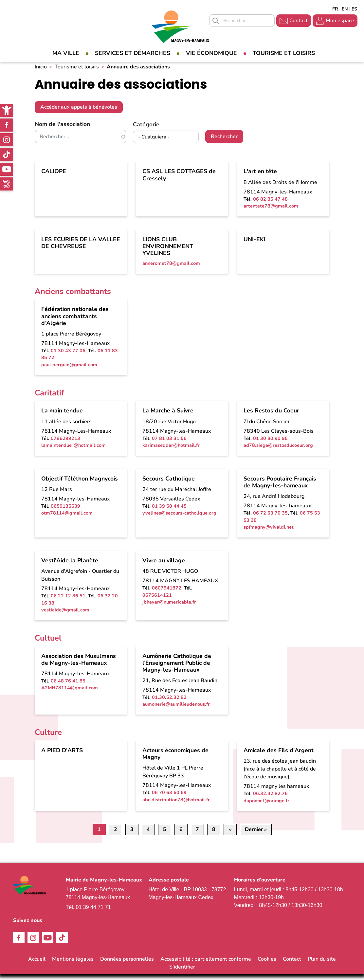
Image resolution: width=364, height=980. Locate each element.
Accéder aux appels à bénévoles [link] (79, 113)
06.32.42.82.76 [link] (270, 799)
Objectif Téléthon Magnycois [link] (80, 484)
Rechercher (224, 142)
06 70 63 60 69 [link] (169, 798)
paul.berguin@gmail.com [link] (69, 370)
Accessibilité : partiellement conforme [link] (206, 965)
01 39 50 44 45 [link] (169, 512)
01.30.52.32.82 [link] (169, 703)
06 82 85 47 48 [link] (270, 205)
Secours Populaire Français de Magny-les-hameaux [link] (280, 488)
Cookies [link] (267, 965)
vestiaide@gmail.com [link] (65, 616)
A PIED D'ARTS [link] (62, 756)
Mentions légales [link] (73, 965)
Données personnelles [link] (127, 965)
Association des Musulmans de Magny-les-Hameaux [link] (79, 665)
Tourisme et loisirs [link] (284, 53)
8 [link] (214, 835)
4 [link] (148, 835)
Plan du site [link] (322, 965)
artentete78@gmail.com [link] (271, 212)
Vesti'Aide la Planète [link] (70, 566)
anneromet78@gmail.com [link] (171, 269)
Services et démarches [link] (133, 53)
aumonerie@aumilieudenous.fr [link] (176, 710)
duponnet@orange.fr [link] (266, 806)
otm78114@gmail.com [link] (67, 519)
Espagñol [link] (355, 9)
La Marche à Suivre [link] (168, 416)
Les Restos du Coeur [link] (271, 416)
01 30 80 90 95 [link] (270, 444)
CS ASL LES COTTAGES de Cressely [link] (179, 181)
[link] (7, 110)
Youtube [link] (7, 169)
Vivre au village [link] (164, 566)
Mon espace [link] (340, 21)
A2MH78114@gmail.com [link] (70, 694)
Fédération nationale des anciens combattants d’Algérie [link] (75, 322)
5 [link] (165, 835)
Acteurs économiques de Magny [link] (175, 759)
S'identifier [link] (182, 973)
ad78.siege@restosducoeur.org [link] (278, 451)
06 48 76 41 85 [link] (68, 686)
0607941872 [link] (167, 593)
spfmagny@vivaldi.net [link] (269, 533)
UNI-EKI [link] (255, 245)
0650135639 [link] (65, 512)
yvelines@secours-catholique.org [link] (179, 519)
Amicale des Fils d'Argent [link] (279, 756)
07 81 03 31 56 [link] (169, 444)
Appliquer (216, 21)
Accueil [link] (37, 965)
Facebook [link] (7, 125)
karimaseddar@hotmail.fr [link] (171, 451)
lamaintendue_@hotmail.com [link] (73, 451)
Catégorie (146, 130)
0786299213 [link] (65, 444)
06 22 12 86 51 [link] (68, 601)
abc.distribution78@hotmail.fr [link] (176, 805)
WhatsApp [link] (7, 184)
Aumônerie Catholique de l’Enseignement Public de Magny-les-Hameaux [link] (177, 668)
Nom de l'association (62, 130)
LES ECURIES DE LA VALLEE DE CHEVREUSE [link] (81, 248)
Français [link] (335, 9)
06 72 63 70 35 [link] (270, 518)
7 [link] (197, 835)
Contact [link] (299, 21)
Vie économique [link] (211, 53)
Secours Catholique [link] (169, 484)
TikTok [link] (7, 154)
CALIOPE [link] (54, 177)
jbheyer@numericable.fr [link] (169, 608)
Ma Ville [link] (66, 53)
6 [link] (181, 835)
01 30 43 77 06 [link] (68, 356)
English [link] (345, 9)
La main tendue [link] (62, 416)
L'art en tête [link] (260, 177)
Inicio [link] (41, 72)
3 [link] (132, 835)
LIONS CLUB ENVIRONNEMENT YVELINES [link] (168, 252)
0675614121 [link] (157, 601)
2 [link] (116, 835)
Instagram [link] (7, 140)
